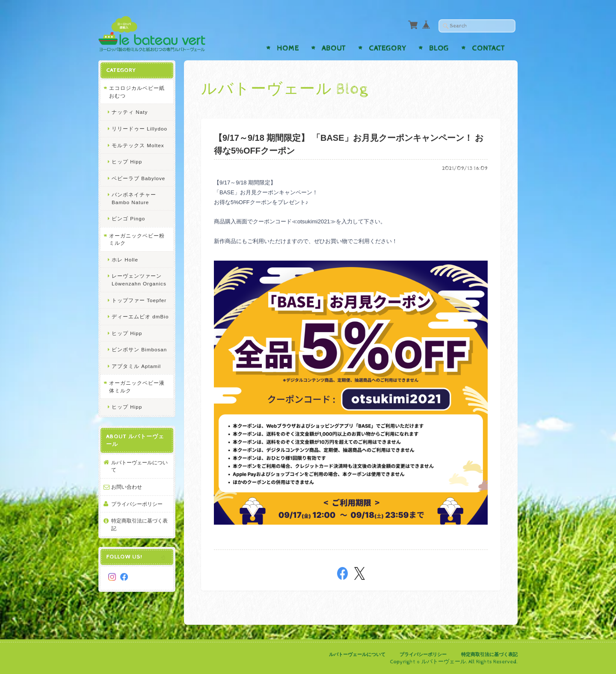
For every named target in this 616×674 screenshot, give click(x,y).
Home (288, 48)
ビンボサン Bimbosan (139, 349)
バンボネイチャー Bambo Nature (134, 198)
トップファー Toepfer (139, 300)
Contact (488, 48)
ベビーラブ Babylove (138, 178)
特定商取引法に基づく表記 (139, 524)
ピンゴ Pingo (128, 218)
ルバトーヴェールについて (139, 466)
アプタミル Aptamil (136, 366)
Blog (439, 48)
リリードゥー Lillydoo (139, 129)
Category (388, 48)
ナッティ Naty (130, 112)
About (334, 48)
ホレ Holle (125, 260)
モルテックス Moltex (138, 145)
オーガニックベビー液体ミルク (137, 387)
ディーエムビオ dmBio (140, 316)
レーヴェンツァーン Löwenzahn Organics (139, 280)
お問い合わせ (127, 487)
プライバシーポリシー (137, 504)
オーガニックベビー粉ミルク (137, 239)
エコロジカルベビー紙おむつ (137, 92)
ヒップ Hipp (127, 162)
